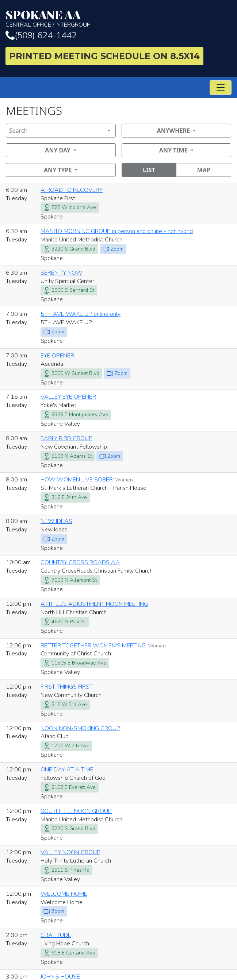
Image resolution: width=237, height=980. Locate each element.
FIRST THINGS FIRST (67, 687)
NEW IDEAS (56, 521)
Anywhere (173, 131)
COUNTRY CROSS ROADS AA (80, 562)
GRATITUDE (56, 935)
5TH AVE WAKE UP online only (81, 314)
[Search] (54, 131)
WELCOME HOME (64, 894)
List (149, 170)
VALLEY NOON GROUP (70, 852)
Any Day (58, 150)
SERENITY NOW (62, 273)
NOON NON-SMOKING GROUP (80, 728)
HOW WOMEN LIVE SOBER (77, 480)
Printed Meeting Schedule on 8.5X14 (104, 56)
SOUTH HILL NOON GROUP (76, 811)
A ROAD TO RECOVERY (72, 190)
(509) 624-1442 (41, 35)
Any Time (173, 150)
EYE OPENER (57, 356)
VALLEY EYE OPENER (68, 397)
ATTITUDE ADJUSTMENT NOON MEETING (94, 604)
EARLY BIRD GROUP (66, 438)
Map (204, 170)
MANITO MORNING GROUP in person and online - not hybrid (117, 231)
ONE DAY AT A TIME (67, 770)
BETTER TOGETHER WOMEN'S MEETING (93, 646)
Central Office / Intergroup (118, 18)
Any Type (58, 170)
